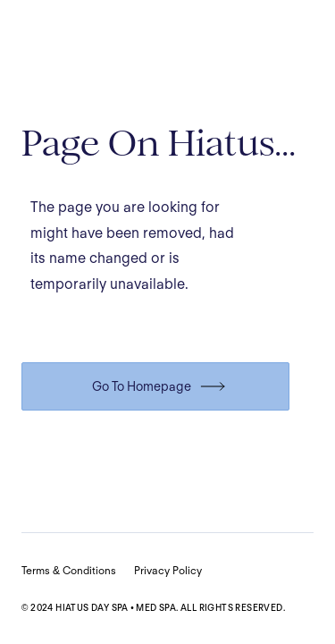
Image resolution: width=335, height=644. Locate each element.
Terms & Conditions (69, 570)
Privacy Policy (168, 570)
